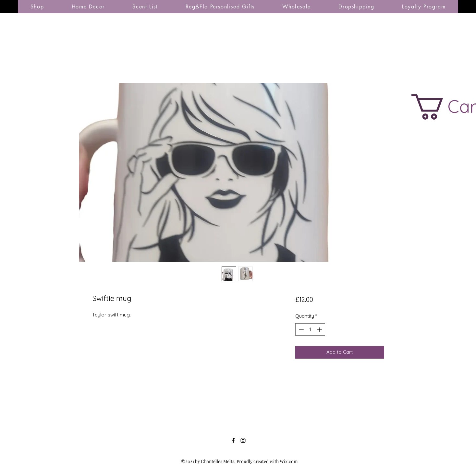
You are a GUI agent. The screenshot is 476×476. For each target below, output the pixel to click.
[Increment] (320, 330)
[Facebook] (233, 440)
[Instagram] (243, 440)
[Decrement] (301, 330)
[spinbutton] (310, 330)
